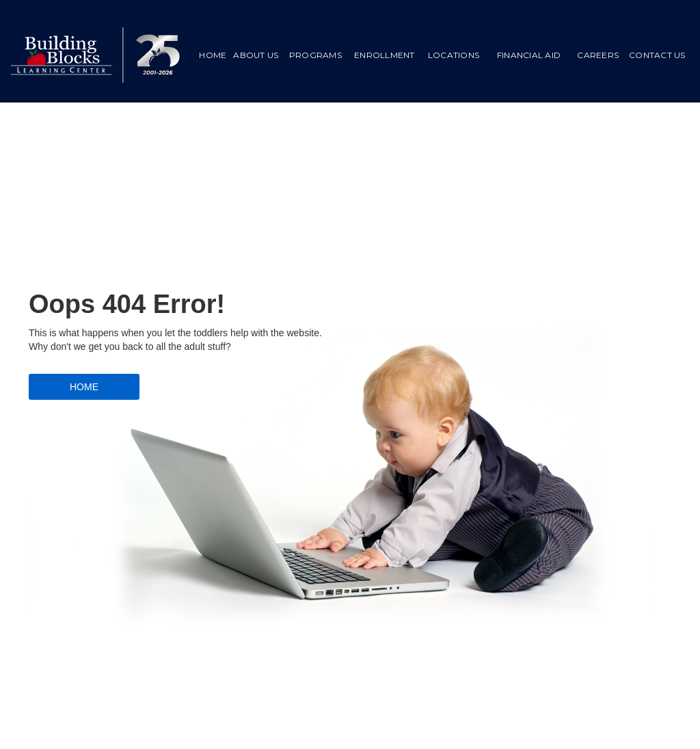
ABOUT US (256, 55)
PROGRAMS (315, 55)
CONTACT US (657, 55)
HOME (213, 55)
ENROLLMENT (385, 55)
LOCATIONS (454, 55)
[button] (315, 55)
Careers (598, 55)
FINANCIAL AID (529, 55)
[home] (96, 55)
